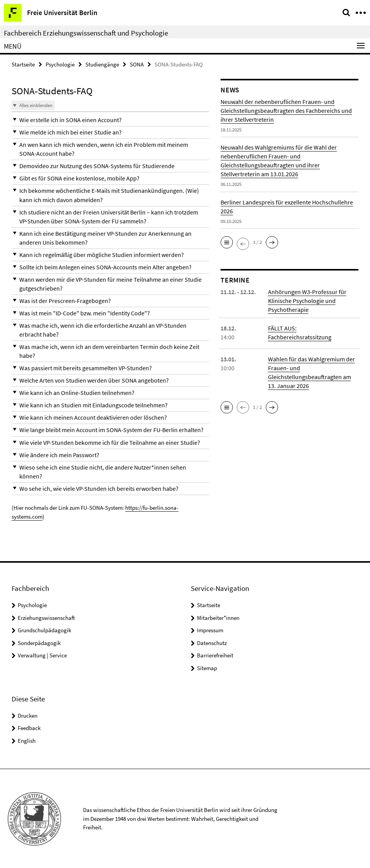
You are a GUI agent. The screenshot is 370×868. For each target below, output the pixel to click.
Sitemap (207, 667)
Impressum (210, 630)
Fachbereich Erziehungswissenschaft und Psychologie (86, 33)
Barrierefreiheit (215, 655)
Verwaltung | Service (42, 655)
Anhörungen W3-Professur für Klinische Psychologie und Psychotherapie (307, 301)
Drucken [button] (28, 715)
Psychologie (60, 64)
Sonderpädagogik (39, 642)
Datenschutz (212, 642)
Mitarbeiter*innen (218, 617)
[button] (110, 120)
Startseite (23, 64)
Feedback (29, 727)
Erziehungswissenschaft (46, 617)
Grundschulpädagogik (44, 630)
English (27, 740)
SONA (137, 64)
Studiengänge (102, 64)
